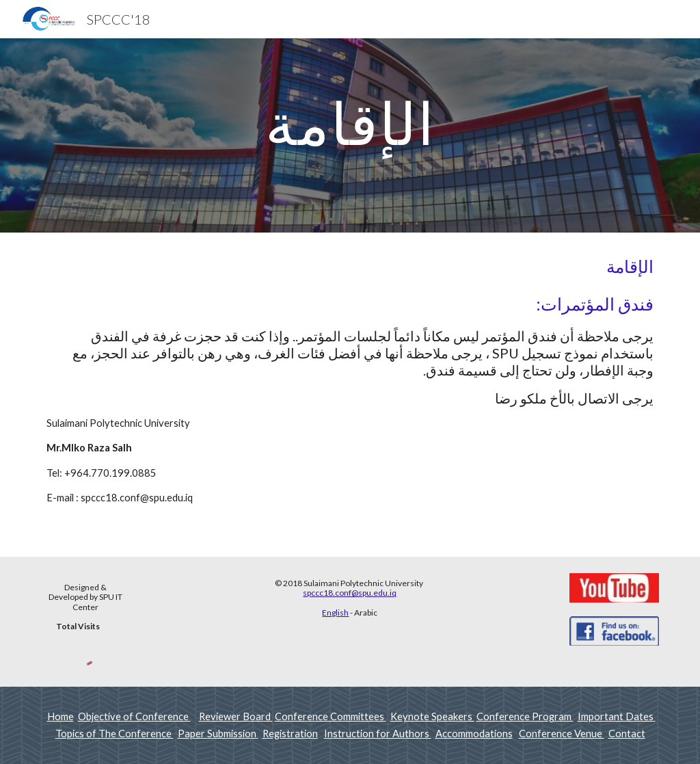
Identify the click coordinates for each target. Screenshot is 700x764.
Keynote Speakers (432, 716)
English (335, 612)
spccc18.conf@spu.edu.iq (350, 593)
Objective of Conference (134, 716)
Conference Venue (562, 734)
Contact (627, 734)
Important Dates (617, 716)
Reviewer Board (236, 716)
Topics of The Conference (115, 734)
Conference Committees (331, 716)
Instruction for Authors (378, 734)
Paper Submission (218, 734)
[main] (350, 135)
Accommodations (474, 734)
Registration (290, 734)
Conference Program (525, 716)
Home (60, 716)
